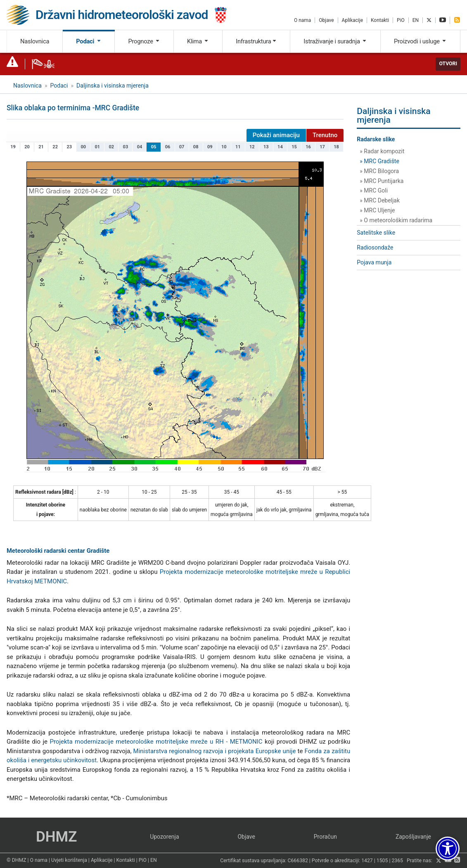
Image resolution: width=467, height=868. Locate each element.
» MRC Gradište (379, 161)
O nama (302, 20)
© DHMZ (16, 860)
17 (322, 147)
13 (266, 147)
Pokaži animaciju (276, 135)
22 (55, 147)
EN (416, 20)
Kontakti (380, 20)
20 (27, 147)
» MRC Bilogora (379, 171)
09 (210, 147)
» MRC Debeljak (380, 200)
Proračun (325, 837)
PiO (401, 20)
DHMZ (56, 837)
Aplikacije (352, 20)
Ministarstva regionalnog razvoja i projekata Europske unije (215, 751)
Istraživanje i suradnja (335, 41)
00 (83, 147)
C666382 (298, 861)
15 (294, 147)
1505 (382, 861)
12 (252, 147)
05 (154, 147)
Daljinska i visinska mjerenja (113, 86)
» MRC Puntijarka (382, 181)
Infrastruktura (256, 41)
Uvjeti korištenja (69, 860)
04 (140, 147)
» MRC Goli (374, 190)
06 (168, 147)
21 (41, 147)
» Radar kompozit (382, 151)
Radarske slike (376, 139)
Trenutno (325, 135)
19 (13, 147)
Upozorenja (164, 837)
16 (308, 147)
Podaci (89, 41)
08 (196, 147)
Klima (198, 41)
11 (238, 147)
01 (98, 147)
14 (280, 147)
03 (126, 147)
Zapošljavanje (413, 837)
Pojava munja (374, 262)
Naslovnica (35, 41)
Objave (326, 20)
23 (69, 147)
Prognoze (144, 41)
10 (224, 147)
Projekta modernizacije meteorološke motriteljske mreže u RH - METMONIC (156, 742)
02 (112, 147)
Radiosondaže (375, 247)
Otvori (448, 64)
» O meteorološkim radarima (396, 220)
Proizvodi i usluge (420, 41)
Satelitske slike (376, 233)
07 (182, 147)
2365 (397, 861)
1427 (367, 861)
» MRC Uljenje (377, 210)
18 (336, 147)
